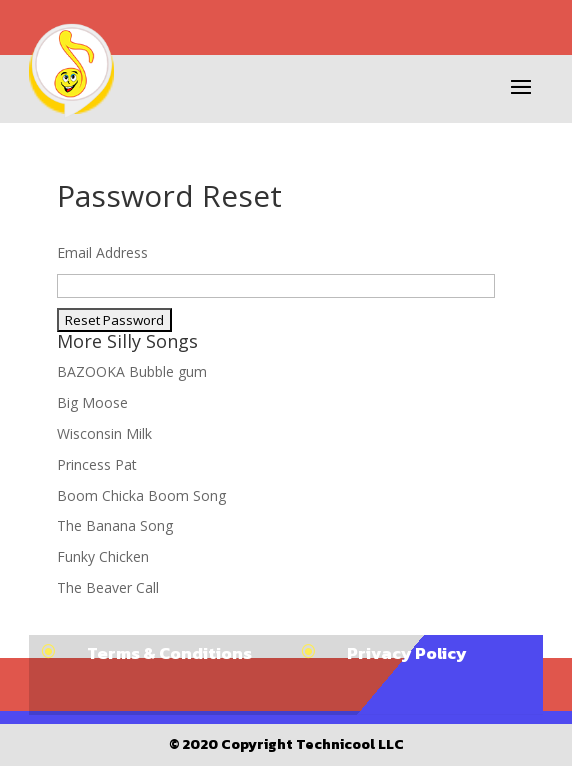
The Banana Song (115, 525)
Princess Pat (97, 464)
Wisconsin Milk (104, 433)
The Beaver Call (108, 587)
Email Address (102, 252)
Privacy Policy (407, 653)
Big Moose (92, 402)
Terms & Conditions (169, 653)
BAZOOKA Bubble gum (132, 371)
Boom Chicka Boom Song (141, 495)
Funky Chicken (103, 556)
